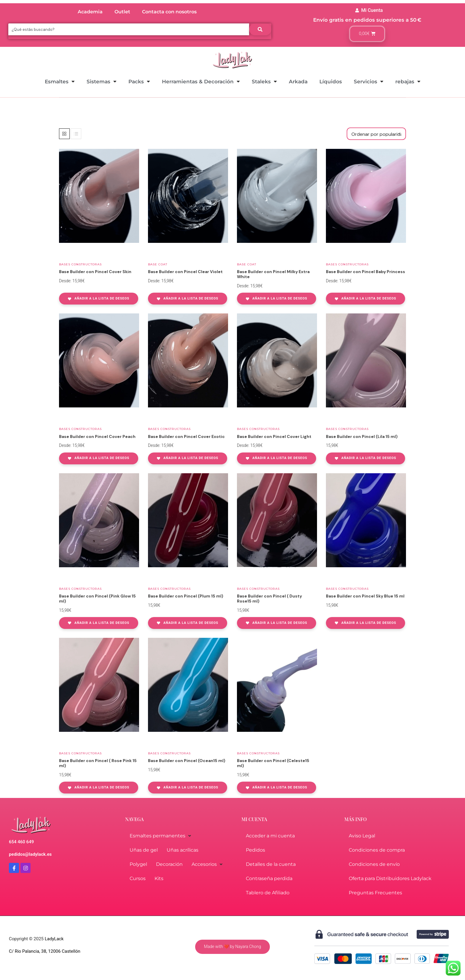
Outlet (122, 12)
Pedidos (255, 850)
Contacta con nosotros (169, 12)
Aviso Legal (362, 836)
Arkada (298, 82)
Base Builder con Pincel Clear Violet (185, 272)
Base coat (158, 264)
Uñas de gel (144, 850)
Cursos (138, 878)
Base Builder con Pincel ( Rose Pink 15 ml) (98, 763)
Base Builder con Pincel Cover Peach (97, 436)
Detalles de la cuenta (271, 864)
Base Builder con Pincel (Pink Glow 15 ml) (97, 599)
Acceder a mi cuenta (270, 836)
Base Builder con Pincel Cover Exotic (186, 436)
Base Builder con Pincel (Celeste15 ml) (273, 763)
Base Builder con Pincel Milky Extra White (273, 274)
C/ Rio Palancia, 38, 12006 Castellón (45, 951)
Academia (90, 12)
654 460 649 (21, 842)
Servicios (369, 81)
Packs (139, 81)
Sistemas (102, 81)
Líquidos (331, 82)
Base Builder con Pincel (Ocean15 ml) (187, 761)
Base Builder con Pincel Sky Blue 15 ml (365, 596)
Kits (159, 878)
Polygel (138, 864)
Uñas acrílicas (183, 850)
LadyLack (54, 939)
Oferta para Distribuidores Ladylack (390, 878)
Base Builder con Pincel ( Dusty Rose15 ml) (269, 599)
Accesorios (207, 864)
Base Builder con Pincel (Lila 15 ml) (362, 436)
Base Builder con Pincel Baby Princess (366, 272)
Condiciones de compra (377, 850)
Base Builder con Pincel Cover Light (274, 436)
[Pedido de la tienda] (376, 134)
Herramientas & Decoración (201, 81)
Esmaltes (60, 81)
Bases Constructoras (80, 264)
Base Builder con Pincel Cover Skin (95, 272)
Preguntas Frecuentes (375, 893)
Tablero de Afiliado (268, 893)
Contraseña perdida (269, 878)
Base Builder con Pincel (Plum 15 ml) (186, 596)
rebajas (408, 81)
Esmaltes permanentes (160, 836)
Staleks (264, 81)
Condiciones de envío (374, 864)
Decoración (169, 864)
